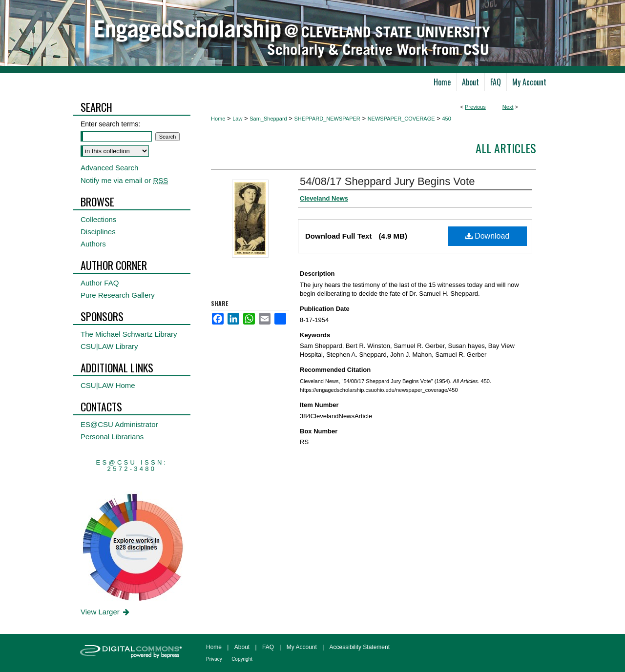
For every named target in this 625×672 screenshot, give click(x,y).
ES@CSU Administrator (119, 424)
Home (218, 119)
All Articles (506, 148)
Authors (93, 244)
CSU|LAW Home (108, 385)
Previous (475, 107)
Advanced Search (109, 168)
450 (446, 119)
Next (508, 107)
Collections (98, 219)
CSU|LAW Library (109, 346)
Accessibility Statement (360, 647)
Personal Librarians (112, 437)
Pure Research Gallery (118, 295)
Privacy (214, 659)
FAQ (268, 647)
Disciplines (98, 232)
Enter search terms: (110, 124)
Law (237, 119)
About (242, 647)
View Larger (106, 612)
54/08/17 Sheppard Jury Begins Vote (387, 181)
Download (488, 236)
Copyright (242, 659)
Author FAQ (100, 283)
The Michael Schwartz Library (129, 334)
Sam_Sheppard (268, 119)
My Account (302, 647)
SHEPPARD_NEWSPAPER (327, 119)
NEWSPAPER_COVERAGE (401, 119)
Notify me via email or (124, 180)
